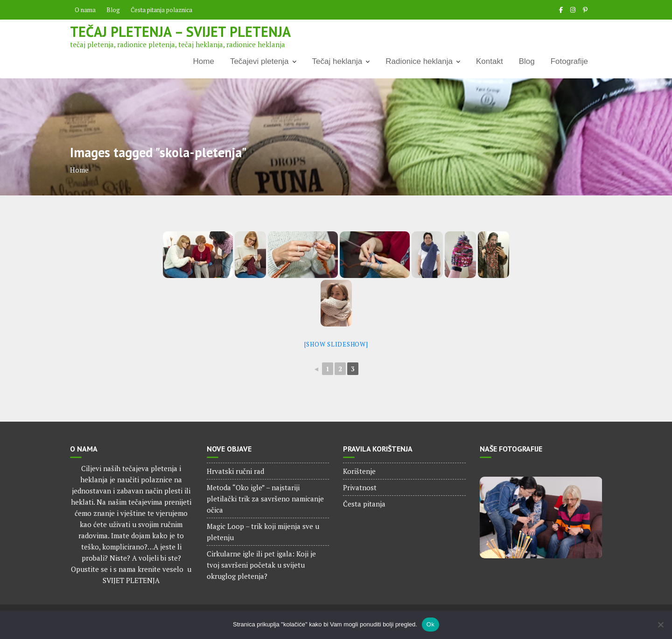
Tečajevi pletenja (259, 61)
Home (204, 61)
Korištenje (359, 471)
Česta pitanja (364, 504)
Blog (113, 10)
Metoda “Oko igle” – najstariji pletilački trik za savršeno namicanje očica (265, 499)
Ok (430, 624)
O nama (85, 10)
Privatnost (360, 487)
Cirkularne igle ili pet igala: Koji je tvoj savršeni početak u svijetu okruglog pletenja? (261, 565)
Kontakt (490, 61)
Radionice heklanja (419, 61)
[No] (660, 625)
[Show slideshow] (336, 344)
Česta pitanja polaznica (161, 10)
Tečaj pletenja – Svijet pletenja (180, 31)
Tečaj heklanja (337, 61)
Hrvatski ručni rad (235, 471)
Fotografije (569, 61)
